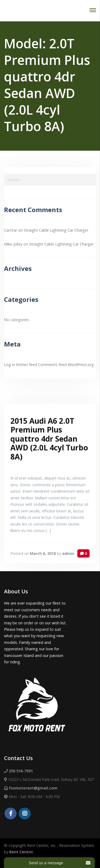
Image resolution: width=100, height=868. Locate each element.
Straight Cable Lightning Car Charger (56, 230)
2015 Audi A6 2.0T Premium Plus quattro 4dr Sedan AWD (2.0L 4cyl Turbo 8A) (49, 439)
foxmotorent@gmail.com (33, 788)
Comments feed (52, 365)
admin (68, 553)
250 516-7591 (21, 771)
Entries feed (27, 365)
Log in (9, 365)
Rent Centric (21, 852)
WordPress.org (81, 365)
